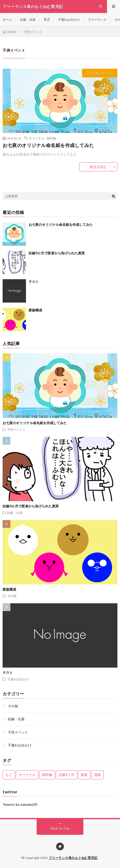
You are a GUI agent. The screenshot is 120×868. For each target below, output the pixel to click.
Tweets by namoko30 (20, 804)
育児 (47, 20)
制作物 (51, 138)
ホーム (7, 20)
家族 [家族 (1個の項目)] (84, 775)
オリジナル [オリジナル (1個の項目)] (27, 775)
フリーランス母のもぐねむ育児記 (73, 858)
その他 (12, 596)
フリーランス (97, 20)
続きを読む (98, 167)
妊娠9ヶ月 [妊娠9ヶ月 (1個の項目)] (66, 775)
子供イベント (102, 73)
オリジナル (37, 138)
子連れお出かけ (69, 20)
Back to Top (60, 828)
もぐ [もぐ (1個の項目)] (9, 775)
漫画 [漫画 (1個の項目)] (97, 775)
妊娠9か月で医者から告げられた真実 (57, 253)
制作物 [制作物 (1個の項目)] (47, 775)
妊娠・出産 (28, 20)
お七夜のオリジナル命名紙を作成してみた (48, 145)
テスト (34, 282)
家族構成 (35, 310)
